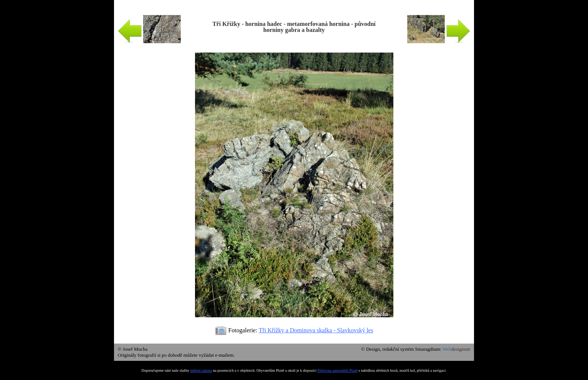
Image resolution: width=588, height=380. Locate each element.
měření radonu (201, 370)
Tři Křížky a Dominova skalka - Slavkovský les (316, 330)
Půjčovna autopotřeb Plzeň (337, 370)
